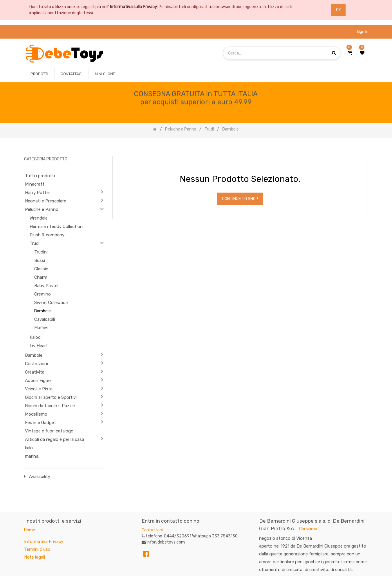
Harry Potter (38, 193)
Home (30, 530)
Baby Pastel (46, 286)
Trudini (41, 252)
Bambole (43, 311)
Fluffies (41, 328)
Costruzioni (36, 364)
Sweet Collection (51, 303)
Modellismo (36, 414)
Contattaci (152, 530)
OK (338, 10)
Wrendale (39, 218)
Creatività (35, 372)
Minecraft (35, 184)
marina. (32, 456)
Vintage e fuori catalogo (49, 431)
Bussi (40, 260)
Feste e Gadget (40, 423)
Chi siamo (308, 529)
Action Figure (38, 381)
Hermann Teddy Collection (56, 227)
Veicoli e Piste (39, 389)
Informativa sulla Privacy (133, 7)
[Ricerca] (363, 147)
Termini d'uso (37, 549)
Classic (41, 269)
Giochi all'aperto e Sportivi (51, 397)
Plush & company (47, 235)
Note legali (35, 557)
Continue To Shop (240, 199)
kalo (29, 448)
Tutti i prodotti (40, 176)
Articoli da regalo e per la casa (55, 439)
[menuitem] (39, 74)
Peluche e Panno (42, 209)
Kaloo (35, 337)
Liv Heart (39, 346)
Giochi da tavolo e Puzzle (50, 406)
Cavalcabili (45, 319)
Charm (41, 277)
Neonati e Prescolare (46, 201)
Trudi (35, 243)
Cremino (43, 294)
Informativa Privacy (44, 541)
